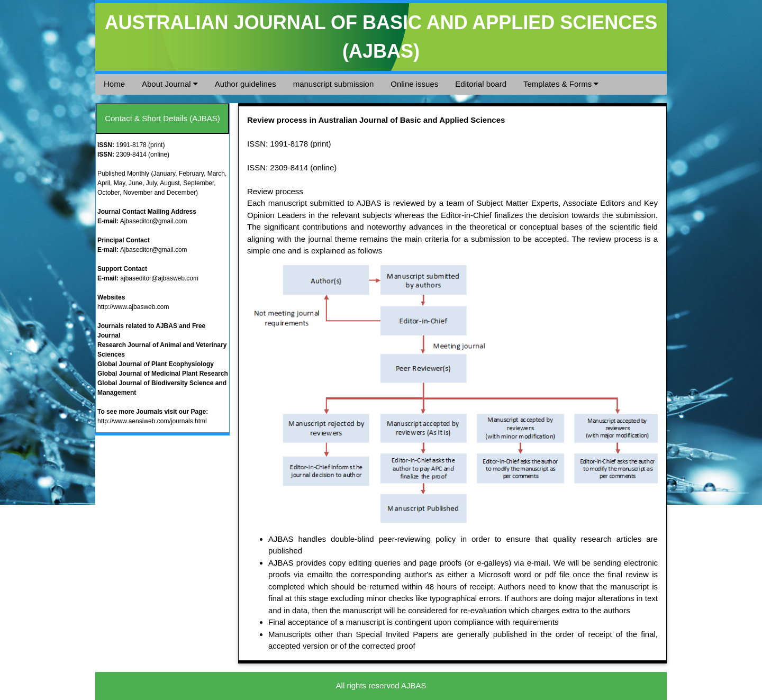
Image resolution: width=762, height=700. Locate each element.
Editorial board (481, 84)
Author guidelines (246, 84)
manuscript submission (334, 84)
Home (114, 84)
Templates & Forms (561, 84)
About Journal (170, 84)
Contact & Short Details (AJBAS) (162, 118)
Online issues (414, 84)
